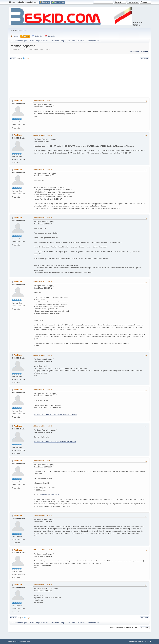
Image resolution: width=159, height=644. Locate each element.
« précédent (135, 52)
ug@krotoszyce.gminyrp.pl (49, 495)
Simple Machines (25, 641)
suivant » (145, 52)
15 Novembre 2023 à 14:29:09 (43, 426)
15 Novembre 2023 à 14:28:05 (43, 135)
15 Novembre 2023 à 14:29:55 (43, 515)
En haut (13, 618)
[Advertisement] (79, 79)
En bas (13, 58)
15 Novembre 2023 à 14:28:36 (43, 282)
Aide (131, 641)
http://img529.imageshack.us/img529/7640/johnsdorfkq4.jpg (56, 414)
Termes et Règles (138, 641)
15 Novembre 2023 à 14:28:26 (43, 218)
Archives (18, 101)
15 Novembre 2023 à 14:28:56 (43, 390)
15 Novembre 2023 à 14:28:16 (43, 170)
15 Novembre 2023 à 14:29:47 (43, 461)
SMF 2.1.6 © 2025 (13, 641)
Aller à (112, 627)
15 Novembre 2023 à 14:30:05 (43, 550)
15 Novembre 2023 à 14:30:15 (43, 584)
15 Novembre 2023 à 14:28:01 (43, 101)
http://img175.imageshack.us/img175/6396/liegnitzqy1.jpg (55, 442)
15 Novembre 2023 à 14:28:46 (43, 355)
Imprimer (145, 58)
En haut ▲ (148, 641)
